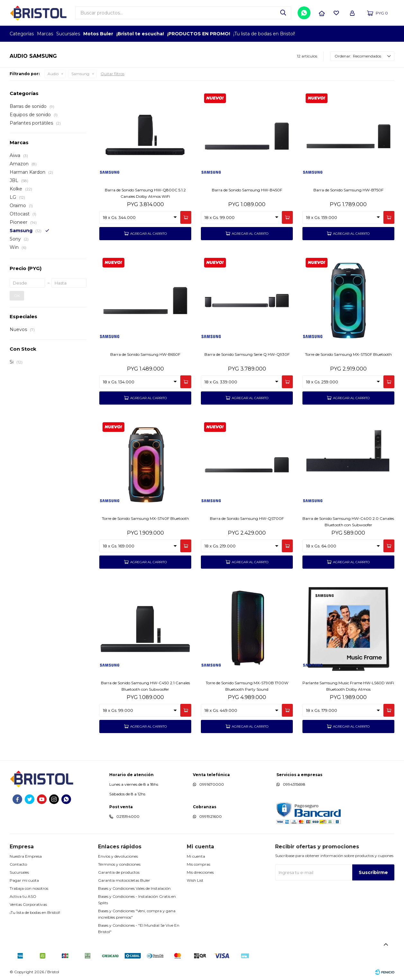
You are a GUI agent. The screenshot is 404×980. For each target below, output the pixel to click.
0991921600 (211, 816)
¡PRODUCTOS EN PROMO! (199, 34)
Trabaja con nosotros (29, 888)
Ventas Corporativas (28, 904)
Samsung (80, 74)
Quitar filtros (112, 74)
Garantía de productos (119, 872)
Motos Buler (98, 34)
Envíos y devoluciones (118, 856)
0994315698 (294, 784)
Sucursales (68, 34)
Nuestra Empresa (26, 856)
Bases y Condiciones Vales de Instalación (134, 888)
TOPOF (321, 34)
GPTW (390, 34)
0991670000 (212, 784)
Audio (53, 74)
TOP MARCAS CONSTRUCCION (357, 34)
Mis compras (198, 864)
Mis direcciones (200, 872)
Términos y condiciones (119, 864)
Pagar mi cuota (24, 880)
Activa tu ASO (23, 896)
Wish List (195, 880)
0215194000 (128, 816)
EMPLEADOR (339, 34)
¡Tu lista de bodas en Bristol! (264, 34)
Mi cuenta (196, 856)
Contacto (18, 864)
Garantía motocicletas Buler (124, 880)
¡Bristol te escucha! (140, 34)
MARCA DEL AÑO (374, 34)
